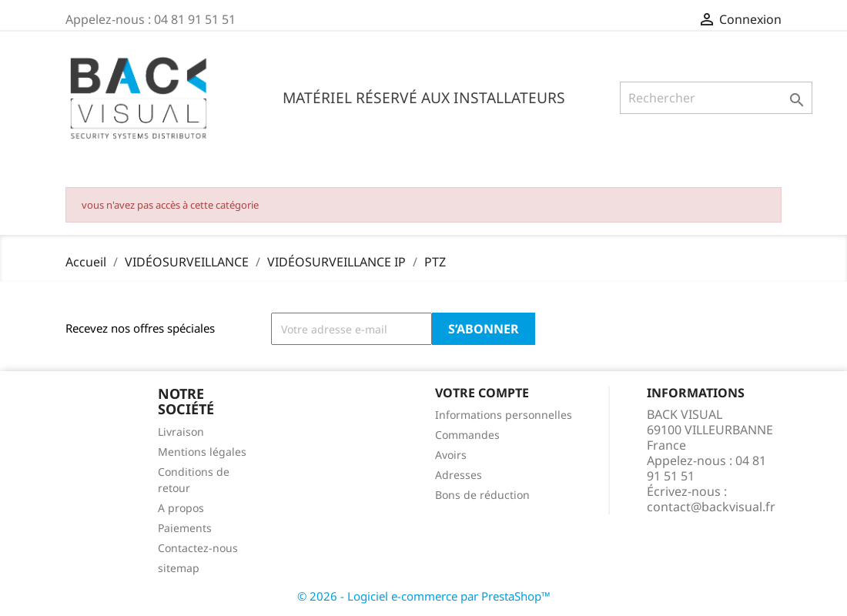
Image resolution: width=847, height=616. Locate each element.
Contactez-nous (198, 548)
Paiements (185, 528)
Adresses (459, 475)
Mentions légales (202, 452)
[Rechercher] (716, 98)
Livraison (181, 432)
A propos (181, 508)
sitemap (179, 568)
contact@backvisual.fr (711, 507)
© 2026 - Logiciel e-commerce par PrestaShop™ (424, 596)
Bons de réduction (482, 495)
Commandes (467, 435)
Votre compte (482, 393)
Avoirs (451, 455)
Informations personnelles (504, 415)
